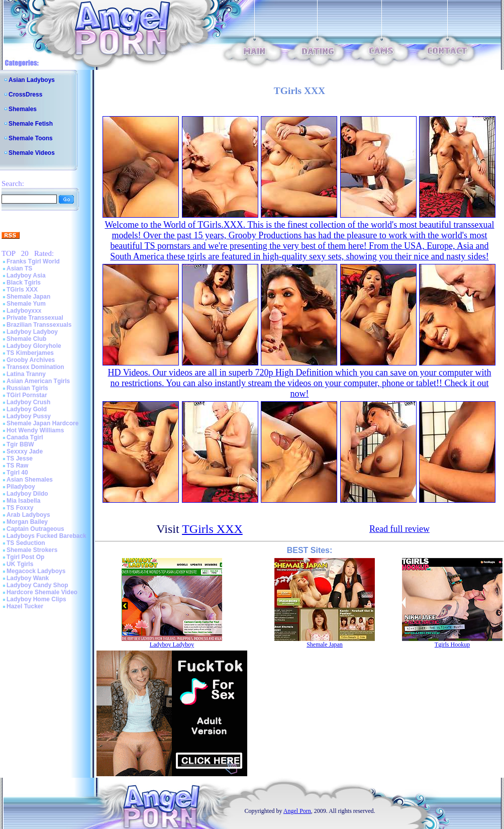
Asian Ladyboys (32, 80)
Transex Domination (35, 367)
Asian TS (19, 268)
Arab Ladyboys (28, 515)
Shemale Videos (32, 153)
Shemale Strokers (32, 550)
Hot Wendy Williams (35, 430)
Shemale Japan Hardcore (42, 423)
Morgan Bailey (27, 522)
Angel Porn (297, 811)
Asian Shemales (30, 480)
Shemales (23, 109)
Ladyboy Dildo (27, 494)
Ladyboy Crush (28, 402)
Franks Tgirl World (33, 261)
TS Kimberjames (30, 353)
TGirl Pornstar (27, 395)
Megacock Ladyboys (36, 571)
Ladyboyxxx (24, 311)
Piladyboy (21, 487)
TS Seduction (26, 543)
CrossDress (25, 95)
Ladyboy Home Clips (36, 599)
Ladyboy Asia (26, 275)
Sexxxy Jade (25, 451)
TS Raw (17, 466)
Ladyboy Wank (28, 578)
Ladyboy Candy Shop (37, 585)
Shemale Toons (31, 138)
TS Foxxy (20, 508)
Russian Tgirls (27, 388)
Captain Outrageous (35, 529)
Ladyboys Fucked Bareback (46, 536)
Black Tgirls (24, 283)
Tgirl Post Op (25, 557)
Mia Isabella (23, 501)
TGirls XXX (22, 290)
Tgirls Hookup (452, 644)
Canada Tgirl (25, 437)
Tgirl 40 (17, 473)
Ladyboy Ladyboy (32, 332)
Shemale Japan (28, 297)
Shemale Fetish (31, 124)
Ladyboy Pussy (29, 416)
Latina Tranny (26, 374)
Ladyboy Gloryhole (34, 346)
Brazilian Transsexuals (39, 325)
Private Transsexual (35, 318)
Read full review (399, 529)
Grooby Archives (31, 360)
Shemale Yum (26, 304)
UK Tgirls (20, 564)
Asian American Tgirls (38, 381)
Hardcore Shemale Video (42, 592)
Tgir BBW (20, 444)
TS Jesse (20, 458)
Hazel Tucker (25, 606)
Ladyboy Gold (27, 409)
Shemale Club (26, 339)
